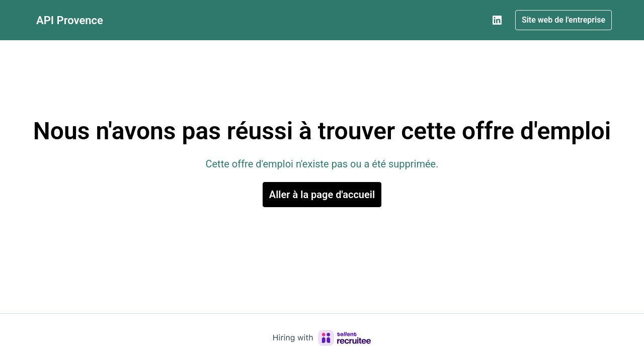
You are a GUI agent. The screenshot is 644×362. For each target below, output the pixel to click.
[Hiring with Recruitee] (322, 338)
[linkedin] (497, 20)
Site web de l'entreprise (563, 20)
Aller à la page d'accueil (322, 195)
